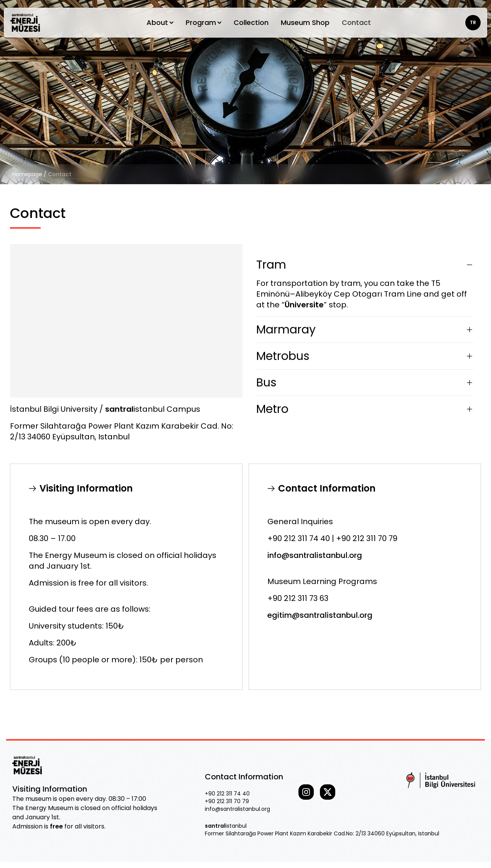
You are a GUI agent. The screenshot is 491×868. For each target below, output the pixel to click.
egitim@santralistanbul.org (320, 615)
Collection (251, 22)
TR (473, 22)
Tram (365, 265)
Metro (365, 409)
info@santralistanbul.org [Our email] (237, 809)
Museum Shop (305, 22)
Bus (365, 383)
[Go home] (25, 23)
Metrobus (365, 356)
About (160, 22)
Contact (356, 22)
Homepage (27, 174)
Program (203, 22)
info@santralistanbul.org (315, 555)
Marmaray (365, 330)
